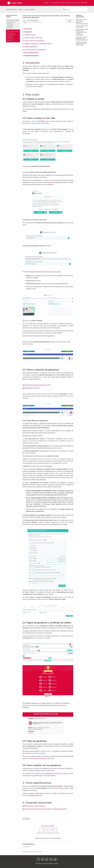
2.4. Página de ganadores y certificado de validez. (37, 44)
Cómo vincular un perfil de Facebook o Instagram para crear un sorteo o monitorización (82, 32)
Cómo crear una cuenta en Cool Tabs (38, 123)
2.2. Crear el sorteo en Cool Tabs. (32, 38)
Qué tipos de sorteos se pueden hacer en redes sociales (81, 43)
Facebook (24, 819)
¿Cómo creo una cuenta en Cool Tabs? (82, 27)
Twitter (26, 819)
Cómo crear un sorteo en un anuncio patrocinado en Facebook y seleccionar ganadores (13, 36)
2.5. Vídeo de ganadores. (30, 47)
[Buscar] (75, 9)
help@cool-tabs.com (36, 795)
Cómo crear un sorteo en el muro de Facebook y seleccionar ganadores (13, 24)
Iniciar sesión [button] (76, 3)
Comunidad (55, 3)
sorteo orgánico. (48, 184)
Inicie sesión (26, 852)
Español (47, 3)
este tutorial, (35, 524)
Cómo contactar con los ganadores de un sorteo (46, 774)
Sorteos (21, 10)
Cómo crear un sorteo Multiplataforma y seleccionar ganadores (82, 39)
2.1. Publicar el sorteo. (29, 35)
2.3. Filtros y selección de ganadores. (34, 41)
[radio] (43, 829)
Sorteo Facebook (33, 66)
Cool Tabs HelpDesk (11, 10)
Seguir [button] (69, 21)
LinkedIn (29, 819)
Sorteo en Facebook (30, 10)
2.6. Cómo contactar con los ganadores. (34, 50)
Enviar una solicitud (65, 3)
